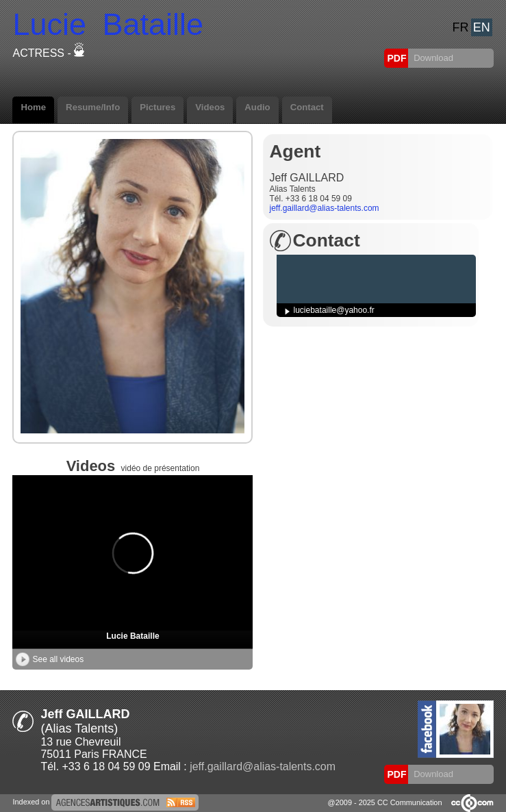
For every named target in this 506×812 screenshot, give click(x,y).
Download (432, 58)
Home (33, 107)
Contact (307, 107)
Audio (257, 107)
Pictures (157, 107)
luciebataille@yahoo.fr (334, 310)
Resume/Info (93, 107)
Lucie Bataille (132, 636)
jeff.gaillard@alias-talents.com (325, 208)
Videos (210, 107)
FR (461, 27)
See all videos (50, 659)
